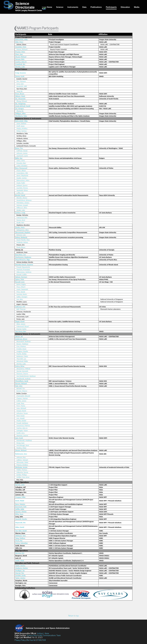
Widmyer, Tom (20, 536)
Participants (111, 7)
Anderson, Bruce (21, 339)
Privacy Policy (20, 640)
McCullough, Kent (23, 445)
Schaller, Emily (20, 576)
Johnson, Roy (21, 457)
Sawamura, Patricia (23, 426)
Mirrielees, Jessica (23, 203)
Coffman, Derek (22, 151)
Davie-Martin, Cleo (23, 240)
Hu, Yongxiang (20, 104)
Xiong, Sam (20, 443)
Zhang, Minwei (22, 101)
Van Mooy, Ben (21, 331)
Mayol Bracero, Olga (22, 260)
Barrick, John (20, 485)
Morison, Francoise (23, 270)
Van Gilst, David (21, 531)
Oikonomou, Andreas (24, 272)
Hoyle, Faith (21, 183)
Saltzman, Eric (20, 307)
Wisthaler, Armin (21, 467)
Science (60, 7)
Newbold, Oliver (22, 190)
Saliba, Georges (22, 297)
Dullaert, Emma (22, 185)
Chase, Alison (21, 171)
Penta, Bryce (21, 247)
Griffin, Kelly (20, 509)
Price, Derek (21, 292)
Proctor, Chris (20, 52)
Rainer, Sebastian (21, 543)
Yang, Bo (19, 91)
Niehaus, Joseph (22, 205)
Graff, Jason (20, 126)
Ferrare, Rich (20, 59)
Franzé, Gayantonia (23, 267)
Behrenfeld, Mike (21, 39)
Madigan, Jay (20, 571)
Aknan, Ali (19, 336)
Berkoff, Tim (21, 388)
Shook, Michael (21, 57)
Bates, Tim (19, 148)
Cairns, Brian (20, 366)
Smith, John (21, 433)
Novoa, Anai (21, 220)
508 (44, 640)
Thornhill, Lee (21, 359)
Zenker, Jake (21, 210)
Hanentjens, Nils (22, 173)
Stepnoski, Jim (20, 523)
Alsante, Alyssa (22, 198)
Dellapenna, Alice (23, 230)
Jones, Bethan (21, 124)
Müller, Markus (22, 470)
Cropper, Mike (20, 497)
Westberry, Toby (21, 116)
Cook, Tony (20, 403)
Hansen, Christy (21, 512)
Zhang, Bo (20, 111)
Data (84, 7)
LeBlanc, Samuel (22, 460)
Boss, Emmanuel (21, 168)
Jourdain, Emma (22, 188)
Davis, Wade (20, 501)
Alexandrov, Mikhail (23, 369)
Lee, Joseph (21, 418)
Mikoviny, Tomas (22, 472)
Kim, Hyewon (21, 81)
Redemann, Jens (21, 454)
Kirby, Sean (19, 514)
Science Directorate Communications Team (44, 635)
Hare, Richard (21, 408)
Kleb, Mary (19, 42)
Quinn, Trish (20, 279)
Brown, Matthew (22, 344)
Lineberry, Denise (21, 568)
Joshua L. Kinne (43, 633)
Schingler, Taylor (22, 431)
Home (49, 7)
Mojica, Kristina (22, 128)
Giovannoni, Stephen (23, 232)
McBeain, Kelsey (22, 242)
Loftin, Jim (20, 193)
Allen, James (21, 324)
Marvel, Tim (20, 573)
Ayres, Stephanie (22, 175)
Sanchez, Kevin (22, 294)
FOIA (39, 640)
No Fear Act (32, 640)
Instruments (73, 7)
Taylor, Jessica (20, 566)
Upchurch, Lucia (22, 156)
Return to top (73, 616)
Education (125, 7)
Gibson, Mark (20, 96)
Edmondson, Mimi (23, 180)
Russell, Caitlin (22, 275)
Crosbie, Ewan (21, 349)
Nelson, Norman (21, 277)
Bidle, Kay (19, 158)
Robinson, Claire (22, 356)
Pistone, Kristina (22, 465)
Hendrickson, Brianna (24, 200)
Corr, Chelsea (21, 346)
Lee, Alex (20, 299)
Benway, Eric (20, 553)
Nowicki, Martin (21, 519)
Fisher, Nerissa (21, 131)
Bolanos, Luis (21, 235)
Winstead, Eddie (22, 361)
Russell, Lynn (20, 282)
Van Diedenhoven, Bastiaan (26, 376)
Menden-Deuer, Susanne (24, 265)
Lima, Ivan (20, 84)
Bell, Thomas (21, 309)
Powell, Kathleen (22, 423)
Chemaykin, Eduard (23, 396)
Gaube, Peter (20, 227)
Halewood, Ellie (22, 218)
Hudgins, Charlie (22, 351)
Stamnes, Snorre (22, 374)
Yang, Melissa (20, 538)
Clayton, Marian (22, 398)
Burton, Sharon (22, 391)
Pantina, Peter (21, 448)
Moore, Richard (22, 49)
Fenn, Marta (21, 406)
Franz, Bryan (20, 94)
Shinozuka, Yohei (22, 462)
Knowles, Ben (21, 163)
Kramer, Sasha (21, 329)
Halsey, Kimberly (21, 237)
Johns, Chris (21, 161)
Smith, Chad (20, 561)
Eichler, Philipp (22, 475)
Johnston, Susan (22, 413)
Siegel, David (20, 322)
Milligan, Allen (20, 114)
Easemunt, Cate (21, 507)
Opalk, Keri (20, 223)
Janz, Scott (19, 438)
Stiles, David (20, 527)
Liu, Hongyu (20, 109)
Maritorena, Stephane (23, 257)
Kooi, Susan (20, 416)
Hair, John (19, 386)
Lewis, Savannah (22, 289)
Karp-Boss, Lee (20, 255)
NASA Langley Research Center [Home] (23, 7)
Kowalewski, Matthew (24, 440)
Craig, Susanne (21, 73)
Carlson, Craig (20, 213)
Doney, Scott (20, 76)
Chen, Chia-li (21, 287)
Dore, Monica (20, 504)
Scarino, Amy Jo (21, 62)
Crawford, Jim (20, 64)
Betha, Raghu (21, 284)
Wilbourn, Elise (22, 208)
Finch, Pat (19, 541)
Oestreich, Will (22, 86)
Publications (96, 7)
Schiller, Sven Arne (23, 477)
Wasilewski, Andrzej (23, 379)
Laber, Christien (22, 166)
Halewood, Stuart (23, 326)
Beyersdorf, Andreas (23, 341)
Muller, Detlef (21, 421)
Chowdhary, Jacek (22, 381)
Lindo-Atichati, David (23, 106)
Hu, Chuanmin (20, 99)
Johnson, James (22, 153)
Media (137, 7)
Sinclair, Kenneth (22, 371)
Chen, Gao (19, 54)
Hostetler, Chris (21, 47)
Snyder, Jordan (22, 178)
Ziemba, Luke (20, 67)
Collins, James (21, 401)
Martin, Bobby (21, 354)
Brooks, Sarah (20, 195)
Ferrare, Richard (21, 384)
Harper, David (21, 411)
